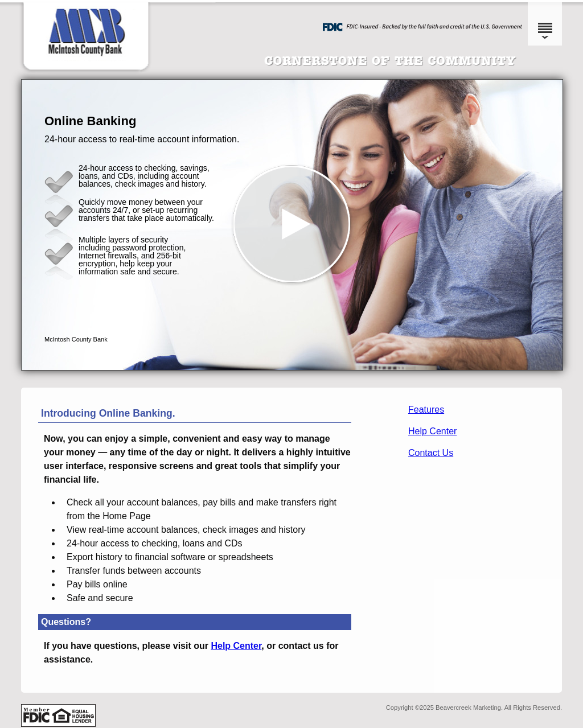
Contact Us (431, 453)
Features (426, 410)
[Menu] (545, 23)
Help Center (432, 431)
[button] (292, 225)
